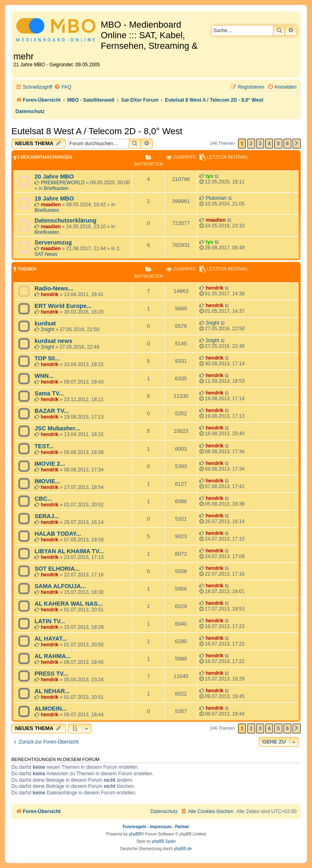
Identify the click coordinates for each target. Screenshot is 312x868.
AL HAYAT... (51, 639)
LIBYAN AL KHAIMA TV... (69, 551)
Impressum (161, 827)
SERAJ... (47, 516)
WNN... (44, 376)
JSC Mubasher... (57, 428)
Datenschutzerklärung (65, 220)
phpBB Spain (164, 841)
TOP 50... (47, 358)
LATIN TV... (50, 621)
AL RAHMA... (53, 656)
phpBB (135, 834)
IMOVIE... (47, 481)
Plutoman (216, 198)
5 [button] (278, 143)
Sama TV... (49, 393)
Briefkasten (56, 188)
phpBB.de (183, 849)
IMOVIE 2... (50, 464)
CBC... (43, 499)
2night (47, 329)
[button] (297, 144)
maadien (51, 205)
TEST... (44, 446)
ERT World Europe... (63, 306)
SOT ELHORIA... (57, 569)
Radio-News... (54, 288)
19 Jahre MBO (54, 198)
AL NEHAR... (52, 691)
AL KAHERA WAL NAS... (68, 604)
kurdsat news (53, 341)
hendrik (50, 294)
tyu (209, 176)
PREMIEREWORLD (63, 183)
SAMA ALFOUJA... (60, 586)
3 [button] (260, 143)
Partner (182, 827)
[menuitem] (63, 87)
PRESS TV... (51, 674)
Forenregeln (134, 827)
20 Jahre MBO (54, 177)
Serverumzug (53, 242)
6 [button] (287, 143)
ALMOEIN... (51, 709)
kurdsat (45, 323)
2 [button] (251, 143)
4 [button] (269, 143)
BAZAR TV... (52, 411)
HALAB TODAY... (58, 534)
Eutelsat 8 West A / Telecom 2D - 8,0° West (97, 131)
